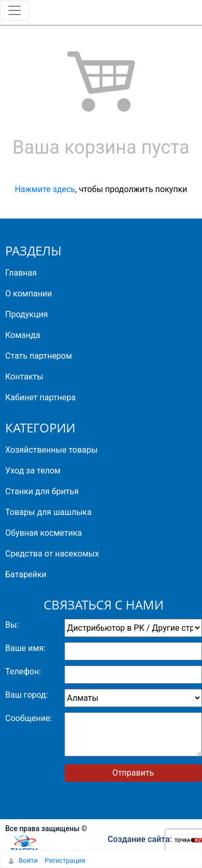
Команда (23, 335)
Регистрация (65, 860)
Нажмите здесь (45, 189)
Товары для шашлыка (48, 512)
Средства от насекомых (52, 554)
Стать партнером (39, 356)
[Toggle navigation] (15, 10)
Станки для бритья (42, 491)
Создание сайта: (155, 839)
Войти (28, 860)
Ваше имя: (25, 648)
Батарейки (26, 574)
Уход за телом (33, 471)
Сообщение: (29, 718)
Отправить (133, 773)
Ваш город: (26, 695)
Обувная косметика (44, 533)
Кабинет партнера (41, 397)
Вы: (12, 625)
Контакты (24, 377)
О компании (29, 294)
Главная (21, 273)
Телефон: (23, 672)
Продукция (26, 314)
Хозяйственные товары (51, 450)
